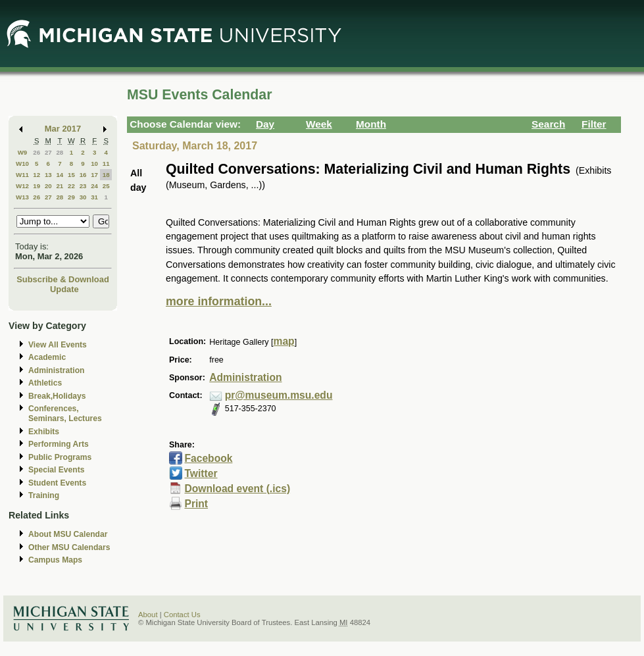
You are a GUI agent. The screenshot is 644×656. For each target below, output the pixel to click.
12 (37, 175)
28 (60, 152)
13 (48, 175)
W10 (22, 164)
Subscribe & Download (63, 279)
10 (94, 164)
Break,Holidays (57, 396)
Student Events (57, 483)
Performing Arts (59, 444)
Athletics (45, 383)
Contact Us (182, 615)
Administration (56, 370)
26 (37, 152)
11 (106, 164)
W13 (22, 197)
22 (71, 186)
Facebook (208, 458)
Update (64, 289)
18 (106, 175)
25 (106, 186)
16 (83, 175)
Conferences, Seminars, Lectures (65, 414)
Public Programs (60, 457)
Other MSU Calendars (69, 547)
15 (71, 175)
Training (44, 495)
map (284, 341)
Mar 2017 (63, 129)
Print (196, 504)
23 (83, 186)
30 (83, 197)
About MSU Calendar (68, 534)
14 (60, 175)
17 (94, 175)
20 (48, 186)
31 (94, 197)
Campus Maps (55, 560)
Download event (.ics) (237, 489)
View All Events (58, 345)
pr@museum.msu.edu (279, 395)
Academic (47, 357)
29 (71, 197)
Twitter (201, 473)
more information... (219, 301)
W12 (22, 186)
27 (48, 152)
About (148, 615)
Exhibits (44, 432)
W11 (22, 175)
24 (94, 186)
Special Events (56, 470)
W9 (23, 152)
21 (60, 186)
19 (37, 186)
